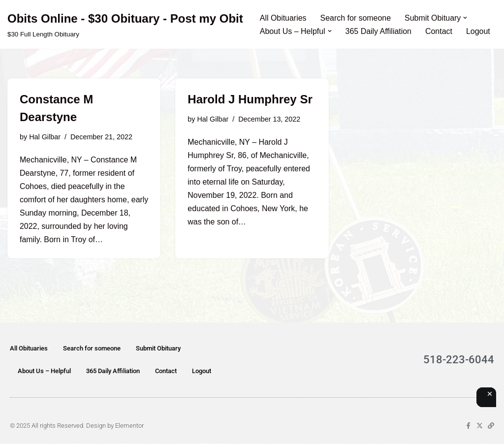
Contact (439, 31)
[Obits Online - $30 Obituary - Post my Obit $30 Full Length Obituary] (125, 24)
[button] (466, 18)
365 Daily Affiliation (379, 31)
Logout (479, 31)
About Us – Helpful (44, 371)
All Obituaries (283, 18)
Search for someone (356, 18)
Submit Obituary (158, 349)
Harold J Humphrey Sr (250, 99)
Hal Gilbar (45, 137)
